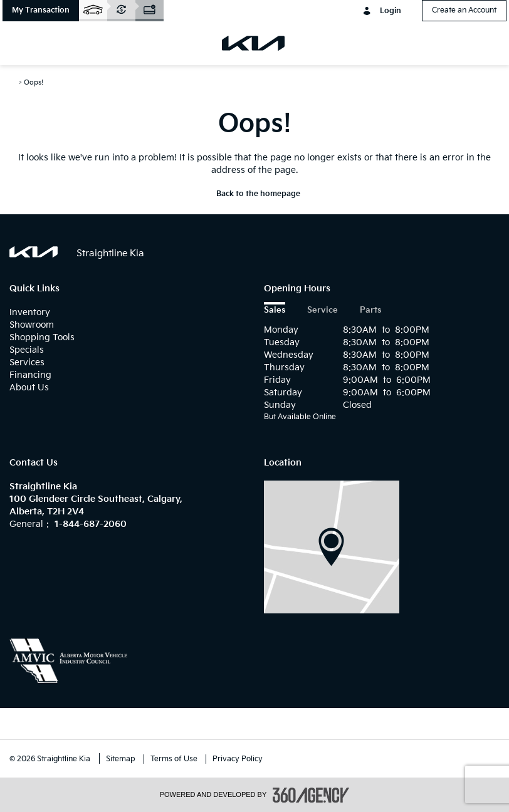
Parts (370, 310)
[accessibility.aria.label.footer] (311, 795)
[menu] (25, 43)
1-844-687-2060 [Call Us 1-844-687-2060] (91, 524)
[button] (41, 11)
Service (323, 310)
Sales (275, 310)
